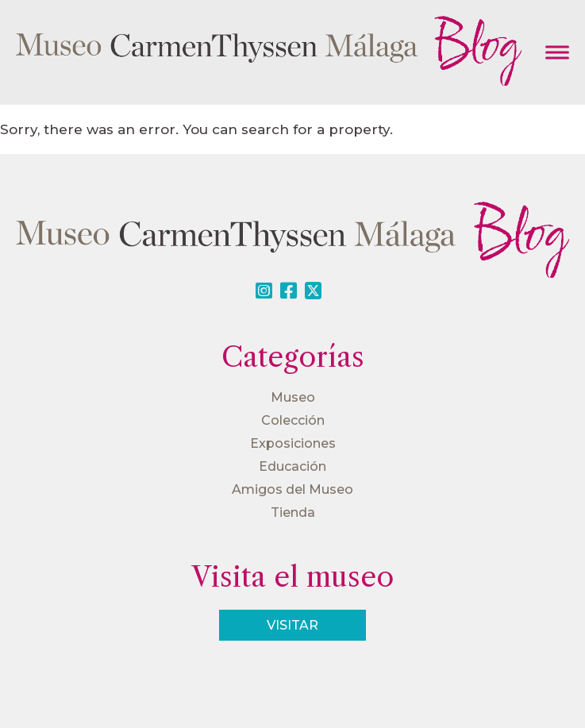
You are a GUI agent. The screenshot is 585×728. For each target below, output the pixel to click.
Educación (292, 466)
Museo (293, 397)
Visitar (292, 625)
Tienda (293, 512)
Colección (293, 420)
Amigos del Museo (292, 489)
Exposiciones (293, 443)
